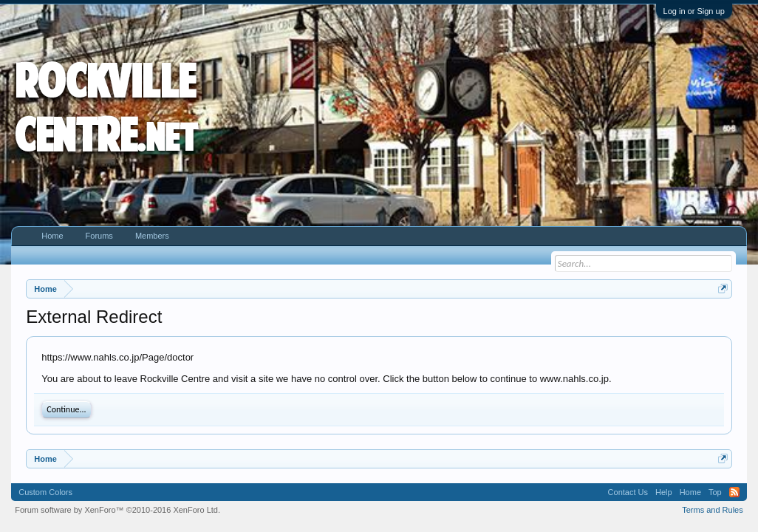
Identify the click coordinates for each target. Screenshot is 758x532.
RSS (734, 492)
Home (52, 236)
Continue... (66, 409)
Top (715, 492)
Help (664, 492)
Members (152, 236)
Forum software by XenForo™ (117, 510)
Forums (99, 236)
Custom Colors (45, 492)
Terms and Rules (713, 510)
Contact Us (628, 492)
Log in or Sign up (694, 11)
